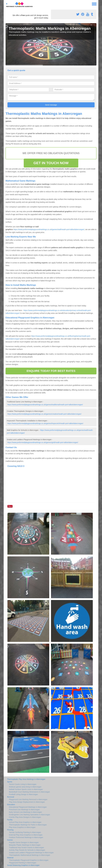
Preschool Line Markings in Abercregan (24, 810)
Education (11, 805)
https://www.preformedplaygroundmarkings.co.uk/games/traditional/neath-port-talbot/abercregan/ (45, 405)
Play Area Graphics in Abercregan (22, 827)
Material (10, 858)
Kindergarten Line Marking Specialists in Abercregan (29, 815)
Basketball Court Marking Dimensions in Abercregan (29, 792)
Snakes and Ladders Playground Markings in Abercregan (31, 853)
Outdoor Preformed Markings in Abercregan (26, 837)
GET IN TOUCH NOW (51, 163)
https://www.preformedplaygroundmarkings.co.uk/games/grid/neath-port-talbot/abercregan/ (43, 442)
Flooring (10, 830)
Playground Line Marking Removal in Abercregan (28, 799)
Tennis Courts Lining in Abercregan (23, 784)
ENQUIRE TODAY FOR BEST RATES (51, 371)
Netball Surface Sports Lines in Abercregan (26, 789)
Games (10, 840)
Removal (11, 797)
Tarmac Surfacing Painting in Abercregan (25, 832)
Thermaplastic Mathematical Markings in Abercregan (30, 855)
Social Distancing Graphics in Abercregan (23, 865)
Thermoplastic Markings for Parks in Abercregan (28, 825)
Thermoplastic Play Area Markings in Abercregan (26, 779)
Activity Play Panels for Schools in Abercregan (27, 850)
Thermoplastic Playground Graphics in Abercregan (29, 860)
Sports (10, 782)
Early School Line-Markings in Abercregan (25, 812)
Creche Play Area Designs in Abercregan (25, 817)
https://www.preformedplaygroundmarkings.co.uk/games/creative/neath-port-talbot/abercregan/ (44, 414)
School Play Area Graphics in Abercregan (25, 822)
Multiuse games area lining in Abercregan (25, 787)
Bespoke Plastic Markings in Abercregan (25, 845)
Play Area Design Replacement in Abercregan (27, 802)
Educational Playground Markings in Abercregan (28, 807)
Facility (10, 820)
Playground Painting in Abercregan (23, 863)
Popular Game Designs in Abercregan (24, 842)
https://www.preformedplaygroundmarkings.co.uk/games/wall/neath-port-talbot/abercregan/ (49, 229)
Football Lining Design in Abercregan (23, 794)
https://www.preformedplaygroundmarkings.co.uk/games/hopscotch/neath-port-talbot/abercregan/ (45, 423)
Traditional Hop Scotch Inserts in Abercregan (26, 848)
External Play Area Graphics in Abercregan (26, 835)
